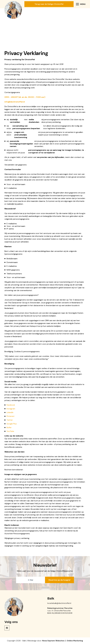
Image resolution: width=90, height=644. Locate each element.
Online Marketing (75, 641)
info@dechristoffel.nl (15, 102)
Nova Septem (49, 641)
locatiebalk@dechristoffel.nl (59, 603)
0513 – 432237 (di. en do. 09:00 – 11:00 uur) (25, 97)
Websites (60, 641)
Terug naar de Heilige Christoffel (49, 4)
